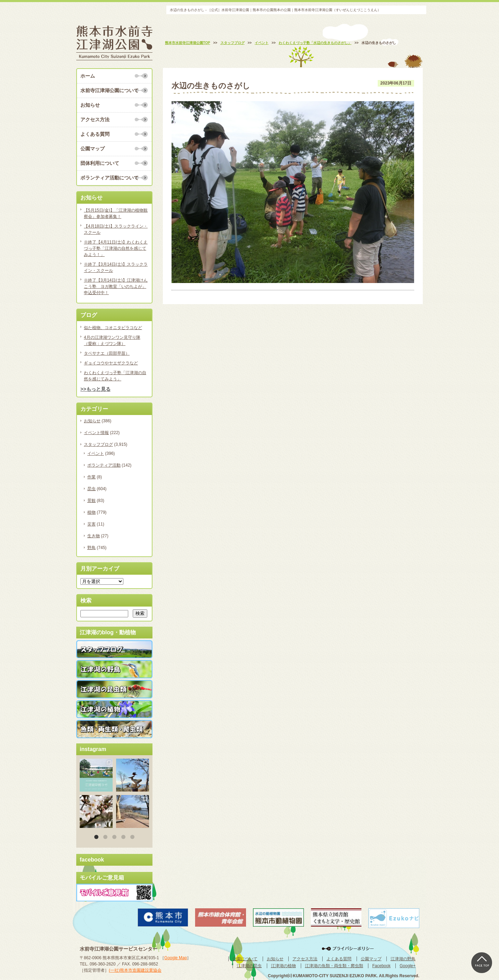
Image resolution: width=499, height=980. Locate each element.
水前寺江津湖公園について (110, 90)
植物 (91, 512)
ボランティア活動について (110, 178)
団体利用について (100, 163)
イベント (96, 453)
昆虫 (91, 489)
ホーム (88, 76)
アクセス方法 (95, 120)
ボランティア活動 (104, 465)
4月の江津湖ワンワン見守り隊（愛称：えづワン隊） (112, 341)
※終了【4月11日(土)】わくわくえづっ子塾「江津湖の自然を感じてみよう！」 (116, 248)
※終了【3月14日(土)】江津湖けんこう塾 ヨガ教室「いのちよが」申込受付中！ (116, 286)
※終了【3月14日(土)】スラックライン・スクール (116, 267)
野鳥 (91, 548)
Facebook (381, 966)
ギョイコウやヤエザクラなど (111, 363)
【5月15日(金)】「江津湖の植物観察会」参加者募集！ (116, 213)
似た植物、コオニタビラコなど (113, 328)
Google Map (176, 958)
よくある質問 (95, 134)
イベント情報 (96, 433)
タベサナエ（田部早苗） (107, 353)
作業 (91, 477)
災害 (91, 524)
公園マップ (93, 149)
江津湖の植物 (283, 966)
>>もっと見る (95, 389)
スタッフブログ (98, 444)
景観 (91, 501)
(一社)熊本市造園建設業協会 (135, 970)
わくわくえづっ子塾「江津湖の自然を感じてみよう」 (115, 376)
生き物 (94, 536)
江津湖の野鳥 (403, 959)
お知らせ (90, 105)
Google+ (408, 966)
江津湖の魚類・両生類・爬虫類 (334, 966)
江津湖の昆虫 (249, 966)
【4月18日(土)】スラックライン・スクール (116, 229)
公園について (245, 959)
